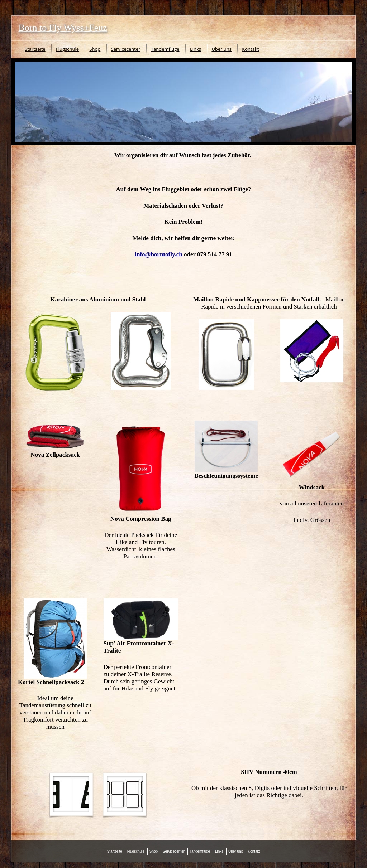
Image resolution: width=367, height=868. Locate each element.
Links (196, 49)
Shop (95, 49)
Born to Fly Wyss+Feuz (63, 28)
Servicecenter (126, 49)
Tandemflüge (165, 49)
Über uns (221, 49)
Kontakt (250, 49)
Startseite (35, 49)
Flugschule (67, 49)
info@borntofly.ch (158, 254)
